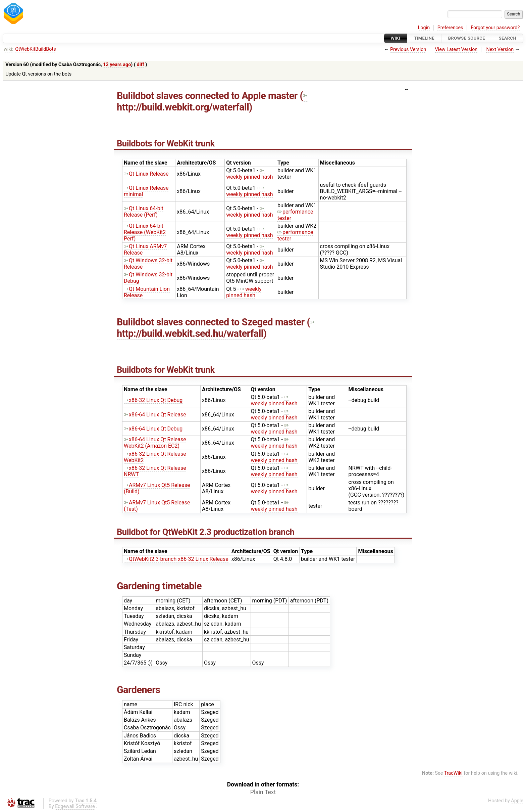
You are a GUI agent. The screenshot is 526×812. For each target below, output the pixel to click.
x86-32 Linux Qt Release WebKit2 (155, 457)
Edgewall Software (75, 806)
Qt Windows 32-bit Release (148, 264)
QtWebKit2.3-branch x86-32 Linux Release (176, 559)
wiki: (9, 49)
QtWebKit (180, 532)
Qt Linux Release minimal (146, 191)
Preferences (450, 28)
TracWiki (453, 773)
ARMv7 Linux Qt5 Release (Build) (157, 488)
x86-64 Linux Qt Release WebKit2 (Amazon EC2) (155, 443)
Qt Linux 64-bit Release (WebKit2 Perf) (145, 232)
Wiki (396, 38)
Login (424, 28)
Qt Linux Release (146, 174)
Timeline (424, 38)
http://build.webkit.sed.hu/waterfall (216, 328)
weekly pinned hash (249, 174)
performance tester (295, 215)
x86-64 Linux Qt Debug (153, 429)
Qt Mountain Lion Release (147, 292)
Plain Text (263, 792)
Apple (517, 801)
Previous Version (408, 50)
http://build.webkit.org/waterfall (212, 101)
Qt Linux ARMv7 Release (145, 250)
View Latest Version (456, 50)
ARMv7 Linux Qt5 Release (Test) (157, 506)
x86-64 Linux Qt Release (155, 415)
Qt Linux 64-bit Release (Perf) (144, 212)
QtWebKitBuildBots (35, 49)
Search (508, 38)
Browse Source (467, 38)
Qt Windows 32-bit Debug (148, 278)
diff (141, 65)
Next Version (500, 50)
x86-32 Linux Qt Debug (153, 400)
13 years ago (117, 65)
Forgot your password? (495, 28)
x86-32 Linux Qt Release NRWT (155, 471)
